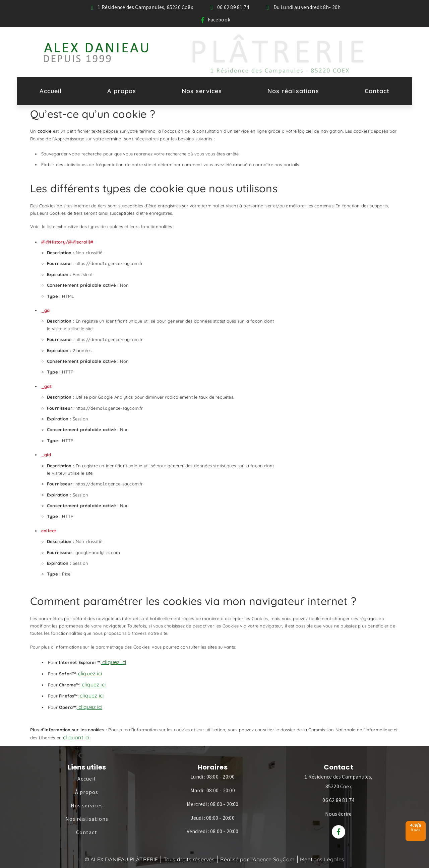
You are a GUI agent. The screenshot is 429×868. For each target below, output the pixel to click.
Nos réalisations (293, 91)
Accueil (51, 91)
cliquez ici (113, 662)
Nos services (202, 91)
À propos (87, 792)
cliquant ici (76, 737)
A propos (122, 91)
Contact (377, 91)
